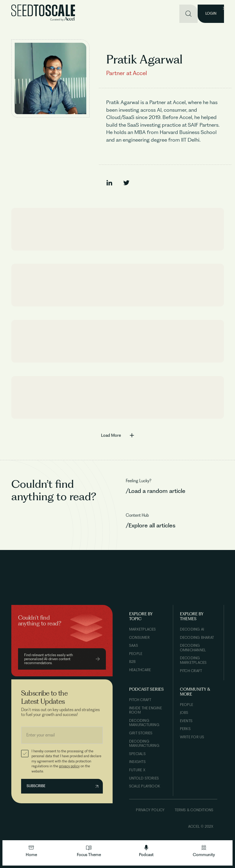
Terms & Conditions (194, 810)
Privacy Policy (150, 810)
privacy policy (69, 766)
